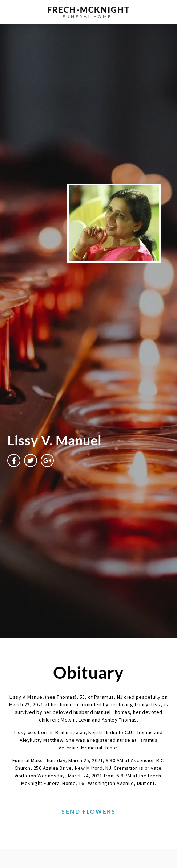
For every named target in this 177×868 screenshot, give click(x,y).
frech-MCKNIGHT (88, 10)
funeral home (87, 16)
